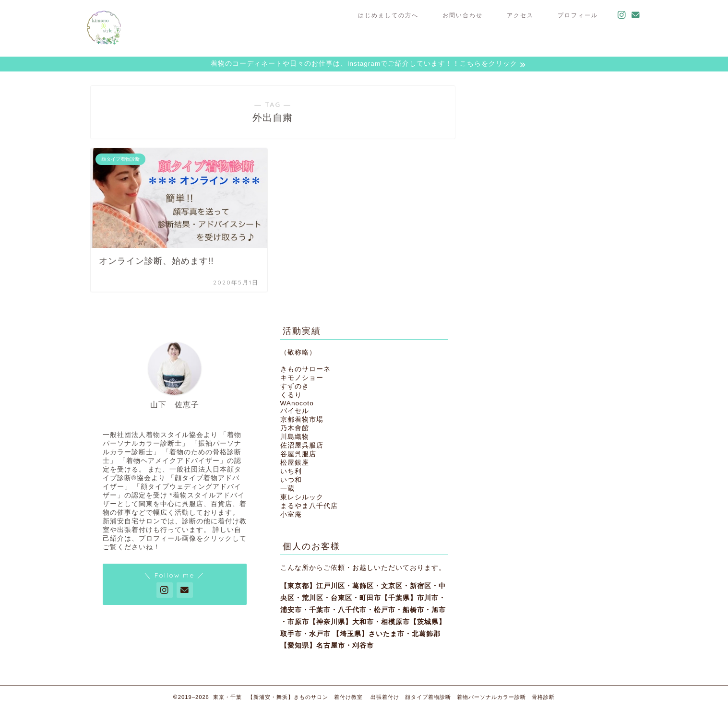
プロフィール (578, 15)
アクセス (520, 15)
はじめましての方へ (388, 15)
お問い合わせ (463, 15)
